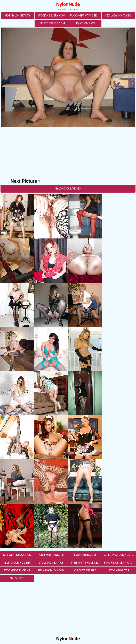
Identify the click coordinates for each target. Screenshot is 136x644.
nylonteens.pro (85, 570)
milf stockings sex (17, 563)
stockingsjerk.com (51, 16)
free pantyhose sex (85, 563)
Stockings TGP (119, 570)
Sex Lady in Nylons (118, 16)
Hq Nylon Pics (85, 23)
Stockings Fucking (17, 570)
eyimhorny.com (85, 555)
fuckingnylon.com (51, 570)
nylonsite (17, 578)
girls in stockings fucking (120, 555)
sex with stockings (17, 555)
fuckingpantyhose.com (86, 16)
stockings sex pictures (120, 563)
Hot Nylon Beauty (18, 16)
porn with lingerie (51, 555)
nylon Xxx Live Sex (68, 189)
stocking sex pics (51, 563)
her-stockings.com (51, 23)
